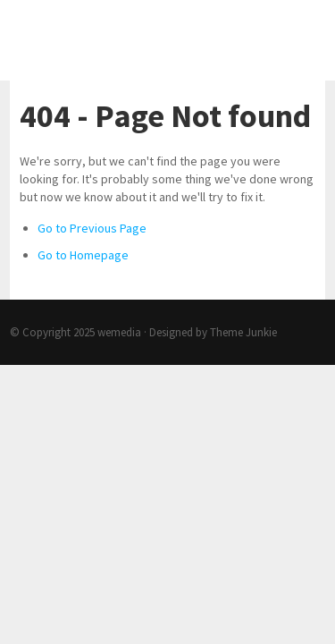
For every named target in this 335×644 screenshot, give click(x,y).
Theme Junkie (243, 332)
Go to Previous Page (92, 228)
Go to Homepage (83, 255)
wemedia (119, 332)
